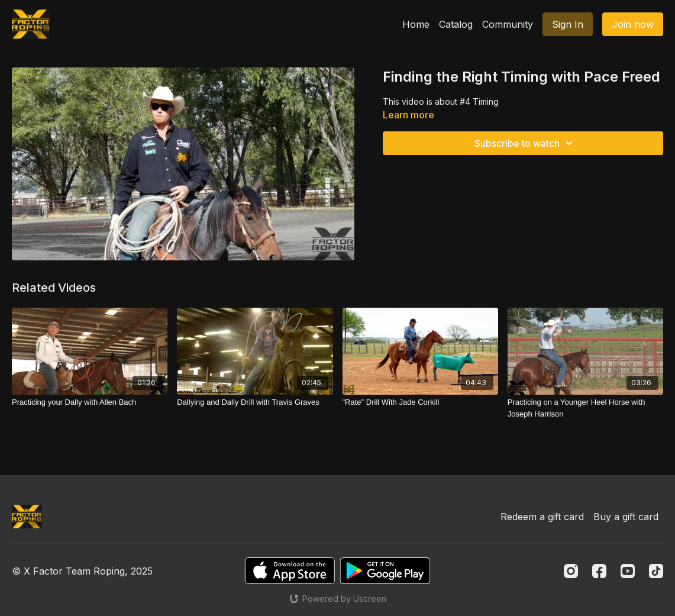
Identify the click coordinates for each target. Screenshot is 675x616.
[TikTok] (656, 571)
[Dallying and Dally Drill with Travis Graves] (255, 402)
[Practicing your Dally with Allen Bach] (90, 402)
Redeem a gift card (542, 517)
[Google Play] (385, 571)
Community (508, 24)
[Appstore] (290, 571)
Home (416, 24)
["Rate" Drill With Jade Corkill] (420, 402)
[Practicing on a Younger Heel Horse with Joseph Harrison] (585, 408)
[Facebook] (599, 571)
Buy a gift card (626, 517)
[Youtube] (628, 571)
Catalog (456, 24)
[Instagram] (571, 571)
